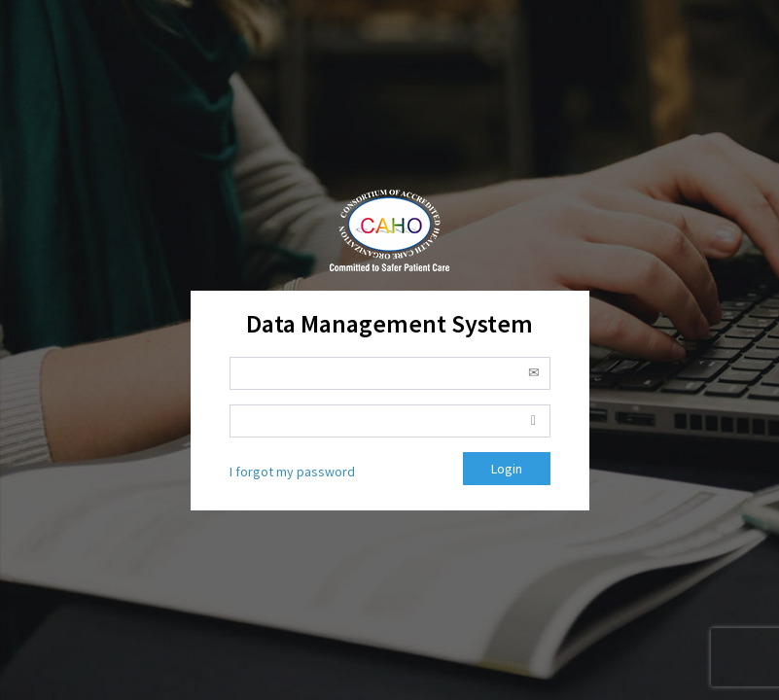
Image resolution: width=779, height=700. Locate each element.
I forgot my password (292, 472)
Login (507, 469)
